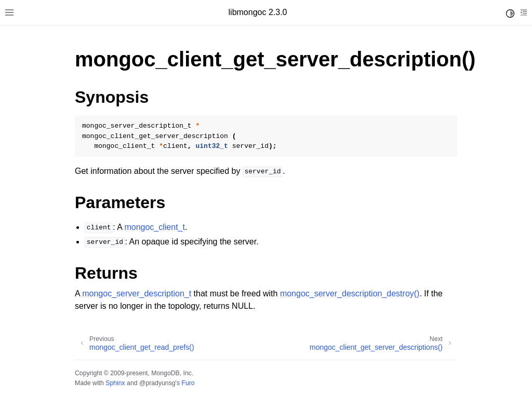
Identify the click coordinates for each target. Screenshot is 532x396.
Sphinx (115, 383)
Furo (188, 383)
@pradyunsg (157, 383)
